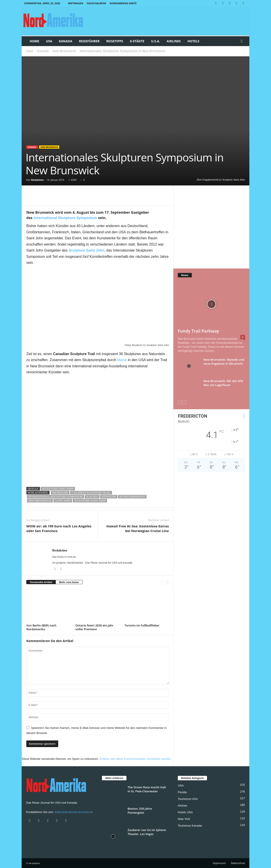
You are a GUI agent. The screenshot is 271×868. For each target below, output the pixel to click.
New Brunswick (64, 51)
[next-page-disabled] (184, 403)
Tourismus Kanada (190, 826)
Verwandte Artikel (41, 582)
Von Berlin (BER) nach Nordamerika (41, 627)
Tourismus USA (188, 799)
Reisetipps (115, 41)
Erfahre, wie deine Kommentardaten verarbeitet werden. (136, 759)
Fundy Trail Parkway (198, 331)
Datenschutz (238, 863)
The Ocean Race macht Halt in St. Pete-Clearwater (147, 789)
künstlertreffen (132, 497)
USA (49, 41)
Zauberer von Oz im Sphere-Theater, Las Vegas (147, 832)
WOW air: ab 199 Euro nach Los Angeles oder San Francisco (59, 528)
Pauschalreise (96, 3)
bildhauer (60, 493)
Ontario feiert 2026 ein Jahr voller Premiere (94, 627)
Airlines (174, 41)
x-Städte (137, 41)
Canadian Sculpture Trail (91, 493)
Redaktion (37, 180)
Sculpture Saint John (58, 489)
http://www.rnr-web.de (64, 557)
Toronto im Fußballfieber (142, 625)
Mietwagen (76, 3)
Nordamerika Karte (123, 3)
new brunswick (40, 501)
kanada (92, 497)
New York (184, 819)
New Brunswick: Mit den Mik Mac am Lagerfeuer (223, 383)
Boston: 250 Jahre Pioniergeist (140, 811)
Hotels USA (185, 812)
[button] (243, 41)
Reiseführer (89, 41)
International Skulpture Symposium (65, 218)
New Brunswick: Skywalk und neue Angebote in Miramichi (224, 362)
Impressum (219, 863)
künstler (109, 497)
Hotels (193, 41)
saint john (63, 501)
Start (30, 51)
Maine (122, 360)
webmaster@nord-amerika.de (73, 812)
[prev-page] (162, 582)
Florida (182, 792)
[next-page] (167, 582)
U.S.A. (155, 41)
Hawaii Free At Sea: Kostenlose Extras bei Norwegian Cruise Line (138, 528)
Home (34, 41)
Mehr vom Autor (69, 582)
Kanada (66, 41)
